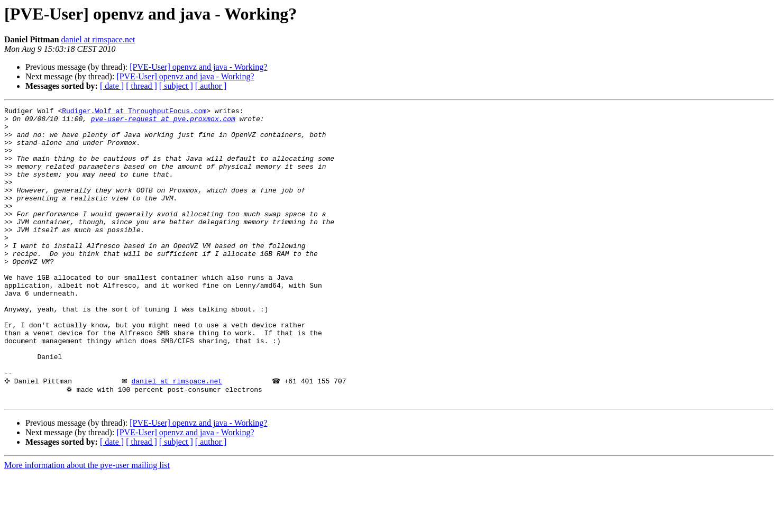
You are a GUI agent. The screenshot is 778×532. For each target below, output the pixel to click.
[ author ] (211, 86)
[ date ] (112, 86)
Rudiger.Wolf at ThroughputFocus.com (134, 112)
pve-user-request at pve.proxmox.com (163, 122)
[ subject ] (176, 86)
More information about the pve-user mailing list (87, 523)
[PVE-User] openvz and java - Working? (198, 67)
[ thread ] (141, 86)
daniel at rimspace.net (98, 39)
